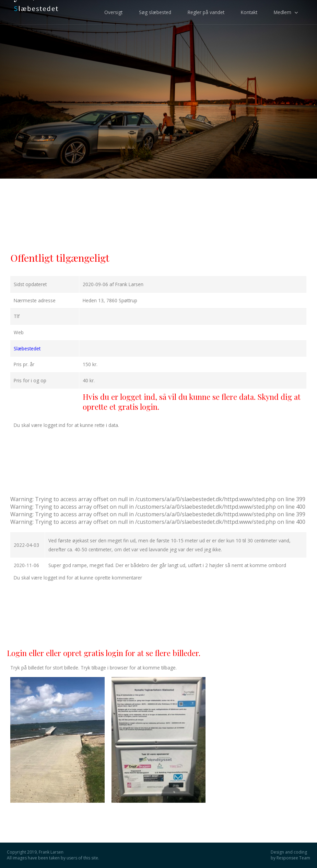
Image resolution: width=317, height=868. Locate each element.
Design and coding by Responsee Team (290, 855)
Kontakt (249, 12)
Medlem (283, 12)
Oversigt (113, 12)
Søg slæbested (155, 12)
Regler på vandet (206, 12)
